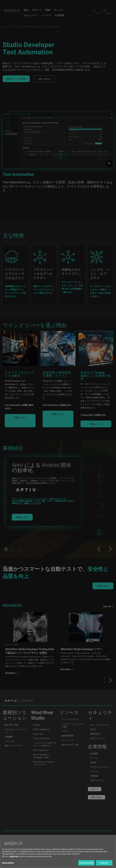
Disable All (104, 864)
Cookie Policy (14, 858)
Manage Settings (8, 864)
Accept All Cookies (86, 864)
